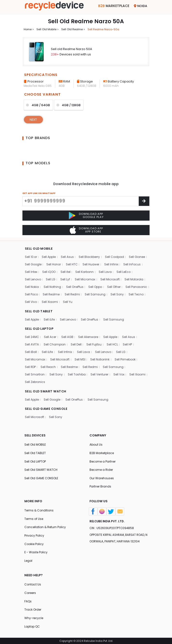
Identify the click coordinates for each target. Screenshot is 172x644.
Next (33, 120)
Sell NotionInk (100, 359)
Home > (29, 29)
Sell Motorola (134, 278)
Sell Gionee (137, 256)
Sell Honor (54, 263)
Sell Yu (106, 301)
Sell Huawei (91, 263)
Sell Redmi (100, 293)
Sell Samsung (123, 293)
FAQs (28, 601)
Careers (30, 593)
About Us (96, 444)
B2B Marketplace (102, 452)
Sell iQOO (49, 271)
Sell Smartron (35, 374)
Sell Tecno (50, 301)
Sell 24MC (32, 336)
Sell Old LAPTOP (35, 461)
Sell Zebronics (35, 381)
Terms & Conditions (39, 510)
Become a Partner (103, 461)
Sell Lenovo (33, 278)
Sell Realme (79, 293)
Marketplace (114, 6)
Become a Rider (101, 469)
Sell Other (115, 286)
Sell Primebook (125, 359)
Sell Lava (105, 271)
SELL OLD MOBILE (39, 248)
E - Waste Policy (36, 552)
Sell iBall (31, 351)
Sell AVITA (32, 344)
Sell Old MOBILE (35, 444)
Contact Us (33, 584)
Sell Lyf (65, 278)
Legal (28, 560)
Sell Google (33, 263)
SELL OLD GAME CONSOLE (46, 408)
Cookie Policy (34, 543)
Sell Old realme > (73, 29)
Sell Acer (50, 336)
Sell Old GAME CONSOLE (41, 478)
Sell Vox (119, 374)
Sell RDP (31, 366)
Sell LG (51, 278)
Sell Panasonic (36, 293)
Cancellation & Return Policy (45, 527)
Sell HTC (72, 263)
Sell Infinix (111, 263)
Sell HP (127, 344)
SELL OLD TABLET (39, 310)
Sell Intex (31, 271)
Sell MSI (80, 359)
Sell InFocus (132, 263)
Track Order (33, 610)
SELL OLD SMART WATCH (46, 390)
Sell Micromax (85, 278)
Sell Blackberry (89, 256)
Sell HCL (112, 344)
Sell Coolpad (115, 256)
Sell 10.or (31, 256)
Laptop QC (32, 626)
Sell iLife (49, 318)
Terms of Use (34, 518)
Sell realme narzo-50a (103, 29)
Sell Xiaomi (88, 301)
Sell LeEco (124, 271)
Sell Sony (31, 301)
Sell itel (65, 271)
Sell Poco (58, 293)
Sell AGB (68, 336)
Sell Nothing (53, 286)
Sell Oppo (96, 286)
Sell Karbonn (84, 271)
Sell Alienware (88, 336)
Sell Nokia (32, 286)
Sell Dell (76, 344)
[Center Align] (144, 201)
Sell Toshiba (77, 374)
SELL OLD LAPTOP (39, 328)
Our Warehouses (102, 478)
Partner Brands (100, 486)
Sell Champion (55, 344)
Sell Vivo (69, 301)
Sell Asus (68, 256)
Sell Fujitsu (94, 344)
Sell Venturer (99, 374)
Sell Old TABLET (35, 452)
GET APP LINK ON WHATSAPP (39, 193)
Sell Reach (49, 366)
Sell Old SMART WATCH (41, 469)
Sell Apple (49, 256)
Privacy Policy (34, 535)
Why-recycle (34, 618)
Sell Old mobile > (48, 29)
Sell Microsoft (110, 278)
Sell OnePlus (75, 286)
